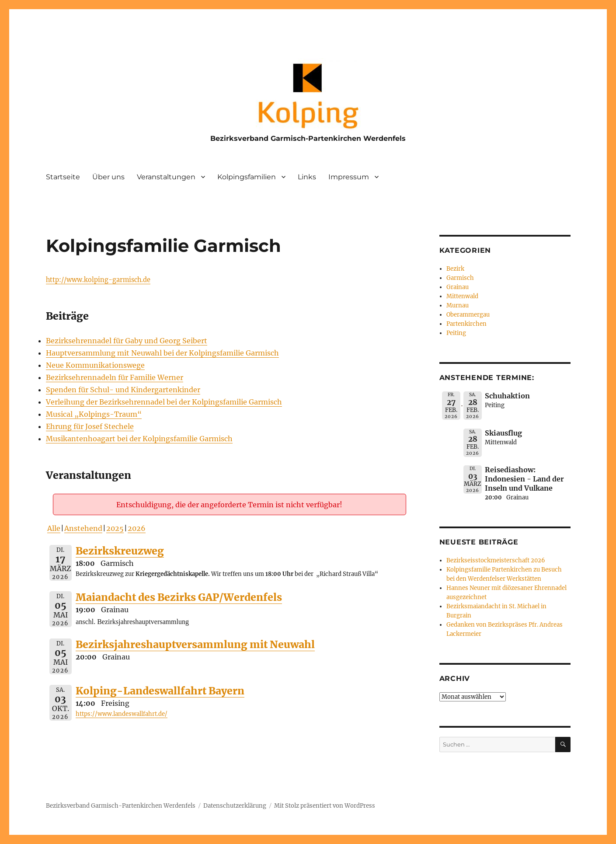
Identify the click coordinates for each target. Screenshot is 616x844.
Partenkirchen (466, 324)
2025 (115, 528)
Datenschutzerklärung (235, 806)
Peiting (456, 333)
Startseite (63, 177)
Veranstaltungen (166, 177)
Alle (54, 528)
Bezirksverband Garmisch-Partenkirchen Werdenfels (308, 138)
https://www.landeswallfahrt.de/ (122, 714)
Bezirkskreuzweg (120, 551)
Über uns (108, 177)
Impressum (349, 177)
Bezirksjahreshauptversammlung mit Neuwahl (195, 644)
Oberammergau (468, 315)
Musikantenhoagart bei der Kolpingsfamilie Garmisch (139, 439)
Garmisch (460, 278)
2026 (137, 528)
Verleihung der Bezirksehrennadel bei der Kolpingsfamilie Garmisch (164, 402)
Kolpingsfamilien (247, 177)
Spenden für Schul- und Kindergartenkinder (123, 390)
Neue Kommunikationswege (95, 365)
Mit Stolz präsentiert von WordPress (325, 806)
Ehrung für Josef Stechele (90, 426)
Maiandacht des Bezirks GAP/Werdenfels (179, 597)
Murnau (458, 305)
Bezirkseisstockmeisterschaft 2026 (496, 560)
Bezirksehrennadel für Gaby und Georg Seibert (127, 341)
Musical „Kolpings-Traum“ (94, 414)
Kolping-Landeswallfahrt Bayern (160, 691)
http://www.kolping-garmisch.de (98, 280)
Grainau (458, 287)
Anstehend (83, 528)
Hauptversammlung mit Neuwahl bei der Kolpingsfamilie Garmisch (162, 353)
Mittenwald (462, 296)
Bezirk (455, 269)
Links (307, 177)
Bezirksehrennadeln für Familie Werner (115, 377)
